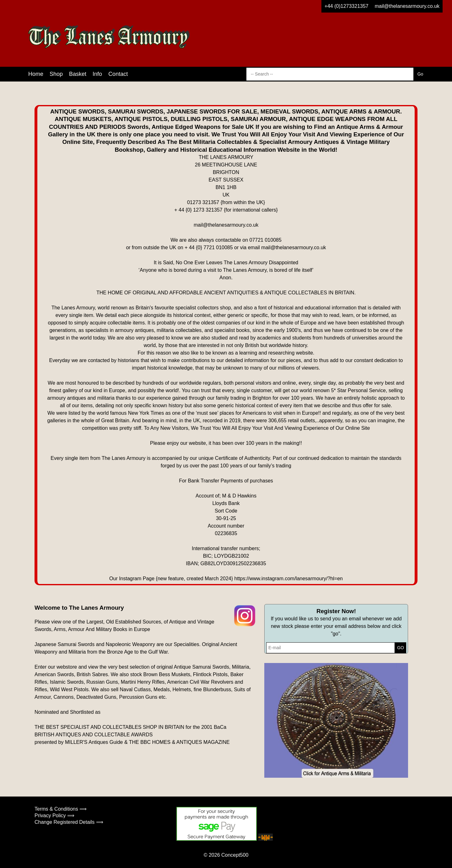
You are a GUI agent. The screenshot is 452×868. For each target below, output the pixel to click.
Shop (56, 74)
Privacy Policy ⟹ (54, 815)
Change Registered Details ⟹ (69, 822)
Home (36, 74)
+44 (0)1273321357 (347, 6)
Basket (78, 74)
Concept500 (235, 855)
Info (97, 74)
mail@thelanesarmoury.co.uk (407, 6)
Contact (118, 74)
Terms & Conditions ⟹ (61, 809)
